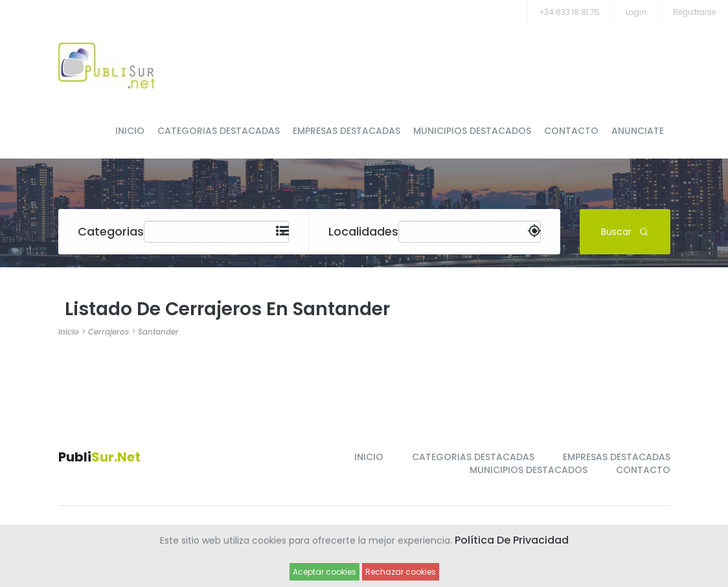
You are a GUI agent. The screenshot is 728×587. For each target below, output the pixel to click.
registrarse (695, 12)
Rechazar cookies (401, 572)
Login (636, 12)
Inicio (69, 332)
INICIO (130, 131)
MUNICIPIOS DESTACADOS (472, 131)
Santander (158, 332)
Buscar (625, 231)
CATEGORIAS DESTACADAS (219, 131)
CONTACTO (571, 131)
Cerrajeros (108, 332)
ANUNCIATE (638, 131)
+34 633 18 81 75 (569, 12)
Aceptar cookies (324, 572)
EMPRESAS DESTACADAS (347, 131)
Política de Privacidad (512, 540)
